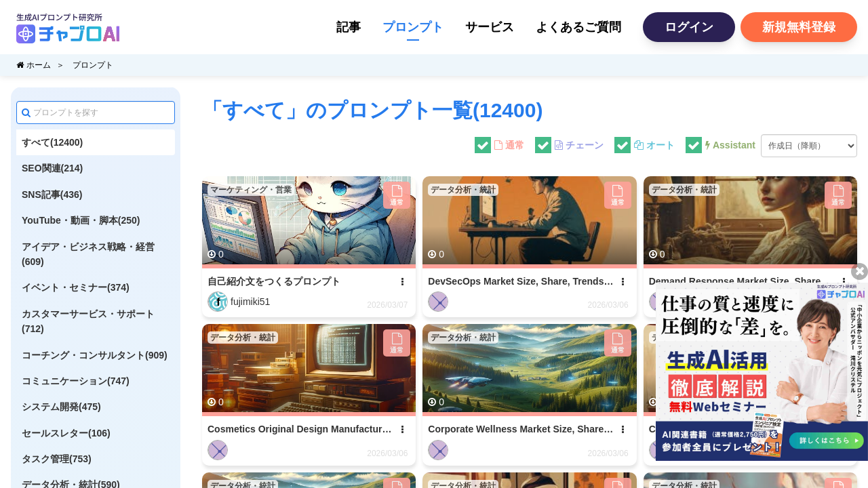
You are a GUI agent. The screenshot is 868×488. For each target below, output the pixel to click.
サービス (490, 27)
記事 (349, 27)
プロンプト (413, 27)
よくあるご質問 (578, 27)
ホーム (34, 65)
